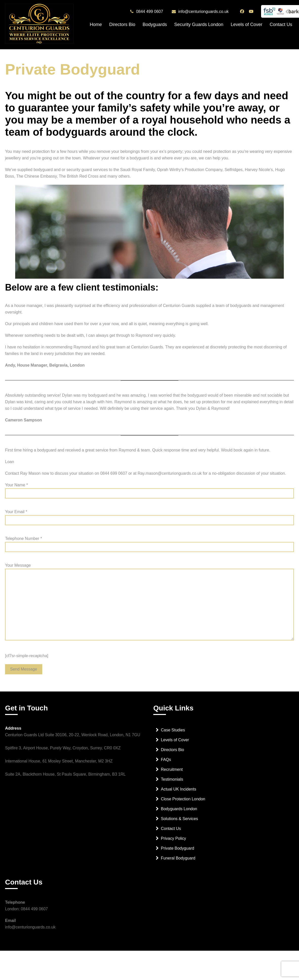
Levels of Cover (247, 25)
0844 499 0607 (150, 12)
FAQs (166, 763)
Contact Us (281, 25)
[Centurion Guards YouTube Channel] (252, 11)
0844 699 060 (113, 473)
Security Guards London (199, 25)
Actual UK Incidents (179, 792)
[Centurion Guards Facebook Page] (243, 11)
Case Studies (173, 733)
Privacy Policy (174, 841)
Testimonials (172, 782)
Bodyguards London (179, 812)
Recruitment (172, 772)
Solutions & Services (179, 822)
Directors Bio (122, 25)
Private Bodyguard (178, 851)
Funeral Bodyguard (178, 861)
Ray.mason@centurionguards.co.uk (170, 473)
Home (96, 25)
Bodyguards (155, 25)
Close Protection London (183, 802)
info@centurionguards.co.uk (204, 12)
